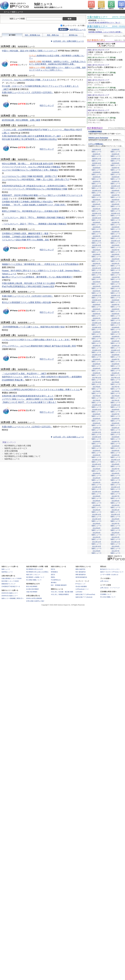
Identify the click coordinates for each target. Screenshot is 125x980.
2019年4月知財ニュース (97, 342)
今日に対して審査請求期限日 (60, 594)
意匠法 (53, 575)
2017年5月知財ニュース (116, 392)
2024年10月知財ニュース (97, 192)
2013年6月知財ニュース (97, 502)
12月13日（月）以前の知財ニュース (69, 437)
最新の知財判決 (80, 569)
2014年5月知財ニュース (116, 474)
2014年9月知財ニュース (116, 465)
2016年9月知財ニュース (116, 411)
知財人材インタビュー (33, 575)
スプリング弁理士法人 (96, 144)
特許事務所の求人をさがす (35, 569)
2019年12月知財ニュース (97, 324)
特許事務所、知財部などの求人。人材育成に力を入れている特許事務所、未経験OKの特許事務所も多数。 (57, 63)
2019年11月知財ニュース (116, 324)
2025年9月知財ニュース (116, 164)
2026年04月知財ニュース (97, 151)
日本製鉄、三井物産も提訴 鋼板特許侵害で (21, 237)
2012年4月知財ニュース (97, 534)
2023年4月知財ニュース (97, 233)
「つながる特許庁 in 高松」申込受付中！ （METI (24, 374)
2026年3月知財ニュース (116, 151)
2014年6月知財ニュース (97, 474)
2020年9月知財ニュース (116, 301)
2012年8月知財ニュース (97, 525)
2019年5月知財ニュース (116, 338)
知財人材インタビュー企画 (16, 454)
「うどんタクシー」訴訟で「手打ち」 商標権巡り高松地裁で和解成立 (34, 218)
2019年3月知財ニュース (116, 342)
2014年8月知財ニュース (97, 470)
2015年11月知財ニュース (116, 433)
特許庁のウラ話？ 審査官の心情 (106, 76)
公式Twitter (79, 592)
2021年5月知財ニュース (116, 283)
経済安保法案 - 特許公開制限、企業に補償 (21, 120)
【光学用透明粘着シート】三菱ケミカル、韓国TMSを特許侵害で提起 (33, 327)
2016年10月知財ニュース (97, 411)
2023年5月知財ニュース (116, 228)
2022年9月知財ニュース (116, 246)
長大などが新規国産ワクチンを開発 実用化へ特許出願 (26, 302)
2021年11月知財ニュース (116, 269)
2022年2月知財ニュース (97, 265)
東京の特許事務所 (32, 586)
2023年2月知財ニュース (97, 237)
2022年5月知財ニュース (116, 256)
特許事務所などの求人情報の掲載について (22, 456)
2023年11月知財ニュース (116, 214)
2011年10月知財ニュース (97, 547)
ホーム (7, 12)
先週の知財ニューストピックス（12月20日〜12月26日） (28, 92)
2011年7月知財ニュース (116, 552)
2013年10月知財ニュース (97, 493)
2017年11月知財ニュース (116, 379)
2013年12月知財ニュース (97, 488)
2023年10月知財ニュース (97, 219)
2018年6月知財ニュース (97, 365)
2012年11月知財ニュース (116, 516)
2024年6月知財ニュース (97, 201)
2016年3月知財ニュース (116, 424)
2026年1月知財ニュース (116, 155)
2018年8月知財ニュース (97, 360)
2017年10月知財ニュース (97, 383)
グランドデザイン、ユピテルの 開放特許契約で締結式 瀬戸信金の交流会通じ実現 (39, 346)
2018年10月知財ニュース (97, 356)
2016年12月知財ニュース (97, 406)
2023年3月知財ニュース (116, 233)
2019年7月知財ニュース (116, 333)
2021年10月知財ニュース (97, 274)
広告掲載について (106, 594)
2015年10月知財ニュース (97, 438)
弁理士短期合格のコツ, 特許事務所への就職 (106, 61)
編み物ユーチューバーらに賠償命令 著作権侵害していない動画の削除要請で (37, 277)
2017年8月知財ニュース (97, 388)
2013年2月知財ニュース (97, 511)
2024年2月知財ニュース (97, 210)
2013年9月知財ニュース (116, 493)
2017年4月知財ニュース (97, 397)
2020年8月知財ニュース (97, 306)
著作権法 (54, 583)
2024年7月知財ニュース (116, 196)
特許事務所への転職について (35, 577)
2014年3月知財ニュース (116, 479)
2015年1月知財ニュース (116, 456)
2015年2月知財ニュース (97, 456)
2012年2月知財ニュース (97, 538)
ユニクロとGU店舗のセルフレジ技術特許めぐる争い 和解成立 (30, 170)
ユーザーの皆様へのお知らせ (109, 575)
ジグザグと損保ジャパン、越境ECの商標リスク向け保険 (28, 399)
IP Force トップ (80, 584)
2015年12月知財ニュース (97, 433)
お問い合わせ (104, 581)
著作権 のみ (73, 35)
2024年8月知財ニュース (97, 196)
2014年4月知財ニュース (97, 479)
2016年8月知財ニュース (97, 415)
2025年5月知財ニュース (116, 173)
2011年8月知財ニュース (97, 552)
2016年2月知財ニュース (97, 429)
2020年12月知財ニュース (97, 297)
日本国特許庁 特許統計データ (11, 586)
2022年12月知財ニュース (97, 242)
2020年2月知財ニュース (97, 319)
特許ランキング (47, 105)
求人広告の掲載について (108, 597)
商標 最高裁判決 (81, 575)
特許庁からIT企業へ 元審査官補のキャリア (106, 68)
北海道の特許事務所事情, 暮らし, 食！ (106, 106)
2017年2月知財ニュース (97, 401)
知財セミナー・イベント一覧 (114, 36)
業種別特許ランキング (8, 584)
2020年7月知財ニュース (116, 306)
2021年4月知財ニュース (97, 287)
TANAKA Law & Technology (98, 138)
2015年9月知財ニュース (116, 438)
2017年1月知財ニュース (116, 401)
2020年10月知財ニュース (97, 301)
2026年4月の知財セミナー (10, 593)
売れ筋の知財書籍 (81, 586)
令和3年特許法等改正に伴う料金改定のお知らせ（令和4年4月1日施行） (35, 186)
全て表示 (12, 35)
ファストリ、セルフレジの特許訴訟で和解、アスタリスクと (29, 80)
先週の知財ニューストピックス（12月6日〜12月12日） (27, 427)
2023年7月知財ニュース (116, 224)
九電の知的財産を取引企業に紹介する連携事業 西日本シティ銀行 (32, 136)
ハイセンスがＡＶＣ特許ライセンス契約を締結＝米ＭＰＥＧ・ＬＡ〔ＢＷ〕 (36, 340)
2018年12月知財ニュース (97, 351)
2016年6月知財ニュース (97, 420)
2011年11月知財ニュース (116, 543)
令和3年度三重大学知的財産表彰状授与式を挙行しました (28, 396)
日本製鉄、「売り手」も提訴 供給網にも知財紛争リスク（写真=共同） (34, 205)
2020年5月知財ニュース (116, 310)
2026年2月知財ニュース (97, 155)
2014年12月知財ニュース (97, 461)
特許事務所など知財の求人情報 (18, 446)
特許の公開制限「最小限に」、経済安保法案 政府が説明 (27, 164)
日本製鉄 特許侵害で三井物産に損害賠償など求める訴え (27, 202)
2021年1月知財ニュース (116, 292)
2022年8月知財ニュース (97, 251)
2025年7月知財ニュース (116, 169)
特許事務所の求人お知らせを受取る (37, 572)
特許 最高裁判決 (81, 572)
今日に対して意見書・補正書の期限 (62, 592)
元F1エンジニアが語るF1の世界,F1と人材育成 (106, 91)
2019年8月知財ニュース (97, 333)
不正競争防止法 (56, 580)
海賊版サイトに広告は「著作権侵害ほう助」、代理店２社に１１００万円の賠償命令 (40, 264)
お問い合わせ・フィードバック (110, 588)
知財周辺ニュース (77, 30)
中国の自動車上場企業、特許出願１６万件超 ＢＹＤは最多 (28, 283)
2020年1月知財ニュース (116, 319)
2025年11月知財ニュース (116, 160)
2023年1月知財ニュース (116, 237)
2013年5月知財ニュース (116, 502)
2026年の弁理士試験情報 (34, 598)
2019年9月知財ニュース (116, 329)
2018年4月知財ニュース (97, 370)
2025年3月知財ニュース (116, 178)
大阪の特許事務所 (32, 592)
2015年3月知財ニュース (116, 452)
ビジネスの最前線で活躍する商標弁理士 (106, 114)
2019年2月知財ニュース (97, 347)
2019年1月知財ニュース (116, 347)
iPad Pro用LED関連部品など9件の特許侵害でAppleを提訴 (28, 286)
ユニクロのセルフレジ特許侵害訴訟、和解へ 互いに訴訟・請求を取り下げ (36, 179)
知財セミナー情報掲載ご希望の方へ (13, 598)
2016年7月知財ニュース (116, 415)
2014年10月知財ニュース (97, 465)
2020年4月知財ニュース (97, 315)
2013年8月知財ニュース (97, 497)
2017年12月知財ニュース (97, 379)
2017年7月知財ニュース (116, 388)
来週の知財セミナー (97, 26)
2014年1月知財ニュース (116, 484)
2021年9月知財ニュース (116, 274)
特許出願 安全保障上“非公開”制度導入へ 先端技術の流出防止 (29, 139)
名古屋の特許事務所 (32, 589)
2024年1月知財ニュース (116, 210)
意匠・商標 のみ (53, 35)
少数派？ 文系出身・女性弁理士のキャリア (106, 53)
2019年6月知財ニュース (97, 338)
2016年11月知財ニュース (116, 406)
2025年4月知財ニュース (97, 178)
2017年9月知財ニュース (116, 383)
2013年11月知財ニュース (116, 488)
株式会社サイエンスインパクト (110, 569)
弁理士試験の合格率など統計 (35, 601)
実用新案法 (54, 572)
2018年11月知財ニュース (116, 351)
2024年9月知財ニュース (116, 192)
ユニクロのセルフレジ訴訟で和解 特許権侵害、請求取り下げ (29, 176)
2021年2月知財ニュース (97, 292)
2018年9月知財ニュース (116, 356)
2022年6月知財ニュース (97, 256)
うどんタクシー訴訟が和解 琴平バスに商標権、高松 (25, 240)
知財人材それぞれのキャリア (98, 50)
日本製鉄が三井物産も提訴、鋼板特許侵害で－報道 (25, 233)
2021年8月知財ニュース (97, 278)
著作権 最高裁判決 (81, 577)
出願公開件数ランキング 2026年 (12, 578)
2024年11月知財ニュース (116, 187)
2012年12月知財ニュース (97, 516)
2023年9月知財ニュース (116, 219)
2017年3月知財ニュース (116, 397)
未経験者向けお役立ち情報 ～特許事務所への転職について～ (57, 57)
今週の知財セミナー (97, 17)
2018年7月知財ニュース (116, 360)
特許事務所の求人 (96, 40)
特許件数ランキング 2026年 (10, 581)
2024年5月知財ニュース (116, 201)
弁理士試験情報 (11, 451)
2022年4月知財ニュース (97, 260)
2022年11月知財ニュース (116, 242)
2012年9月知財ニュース (116, 520)
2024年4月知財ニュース (97, 205)
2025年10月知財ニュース (97, 164)
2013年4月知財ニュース (97, 506)
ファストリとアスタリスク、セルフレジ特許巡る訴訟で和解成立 (31, 167)
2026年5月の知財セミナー (10, 596)
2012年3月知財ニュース (116, 534)
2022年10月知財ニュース (97, 246)
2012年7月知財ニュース (116, 525)
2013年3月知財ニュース (116, 506)
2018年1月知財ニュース (116, 374)
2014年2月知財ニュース (97, 484)
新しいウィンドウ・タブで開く (74, 26)
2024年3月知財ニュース (116, 205)
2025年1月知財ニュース (116, 183)
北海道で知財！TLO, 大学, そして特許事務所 (106, 99)
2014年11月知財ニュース (116, 461)
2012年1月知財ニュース (116, 538)
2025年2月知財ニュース (97, 183)
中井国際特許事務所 (95, 132)
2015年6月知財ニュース (97, 447)
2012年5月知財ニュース (116, 529)
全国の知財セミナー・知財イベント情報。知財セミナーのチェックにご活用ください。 (57, 69)
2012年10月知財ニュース (97, 520)
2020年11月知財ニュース (116, 297)
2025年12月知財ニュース (97, 160)
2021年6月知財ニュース (97, 283)
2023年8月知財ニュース (97, 224)
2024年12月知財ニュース (97, 187)
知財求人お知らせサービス (16, 448)
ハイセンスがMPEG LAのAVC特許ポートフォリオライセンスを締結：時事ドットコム (41, 390)
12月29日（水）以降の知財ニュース (69, 41)
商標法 (53, 577)
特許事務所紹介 (95, 128)
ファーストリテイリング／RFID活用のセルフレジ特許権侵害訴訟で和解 (35, 189)
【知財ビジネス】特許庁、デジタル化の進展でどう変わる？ (29, 402)
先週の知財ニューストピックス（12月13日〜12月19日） (28, 296)
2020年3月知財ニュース (116, 315)
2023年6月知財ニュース (97, 228)
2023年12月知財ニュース (97, 214)
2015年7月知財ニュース (116, 443)
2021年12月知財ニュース (97, 269)
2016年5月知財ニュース (116, 420)
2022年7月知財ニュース (116, 251)
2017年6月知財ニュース (97, 392)
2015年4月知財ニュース (97, 452)
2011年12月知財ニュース (97, 543)
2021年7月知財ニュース (116, 278)
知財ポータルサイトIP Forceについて (112, 572)
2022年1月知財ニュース (116, 265)
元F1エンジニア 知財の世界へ (106, 84)
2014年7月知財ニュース (116, 470)
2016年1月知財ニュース (116, 429)
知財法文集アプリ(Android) (84, 597)
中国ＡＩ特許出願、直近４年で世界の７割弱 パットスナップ (29, 51)
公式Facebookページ (82, 589)
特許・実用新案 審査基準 (59, 585)
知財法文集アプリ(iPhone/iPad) (85, 594)
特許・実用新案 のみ (33, 35)
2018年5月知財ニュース (116, 365)
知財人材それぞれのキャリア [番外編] (102, 57)
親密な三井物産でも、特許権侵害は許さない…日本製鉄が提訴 (30, 211)
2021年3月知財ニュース (116, 287)
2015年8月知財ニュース (97, 443)
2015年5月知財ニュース (116, 447)
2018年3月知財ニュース (116, 370)
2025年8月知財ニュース (97, 169)
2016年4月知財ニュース (97, 424)
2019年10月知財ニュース (97, 329)
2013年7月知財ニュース (116, 497)
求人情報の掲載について (34, 580)
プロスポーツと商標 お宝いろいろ (106, 121)
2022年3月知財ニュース (116, 260)
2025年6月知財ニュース (97, 173)
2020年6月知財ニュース (97, 310)
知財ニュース (6, 569)
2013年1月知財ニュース (116, 511)
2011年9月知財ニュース (116, 547)
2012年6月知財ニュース (97, 529)
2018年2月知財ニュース (97, 374)
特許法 (53, 569)
